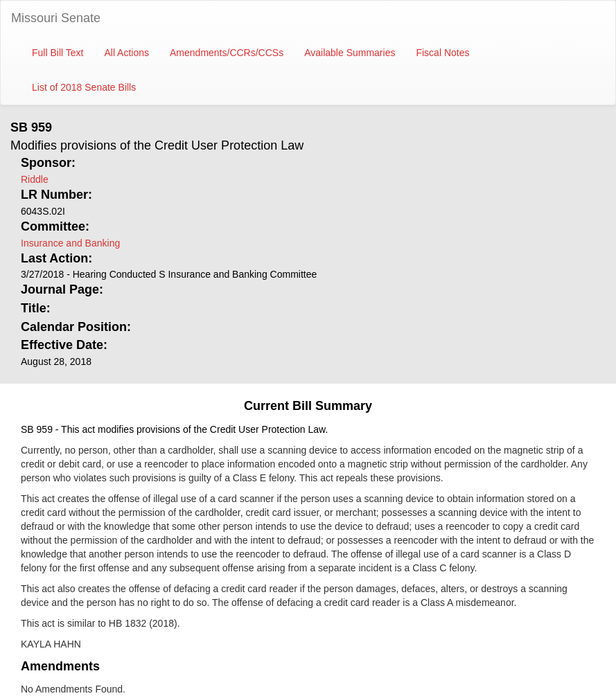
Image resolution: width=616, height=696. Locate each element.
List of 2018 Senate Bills (84, 87)
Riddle (35, 179)
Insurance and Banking (70, 243)
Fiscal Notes (442, 53)
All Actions (126, 53)
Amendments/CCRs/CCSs (227, 53)
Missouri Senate (56, 18)
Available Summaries (350, 53)
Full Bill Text (58, 53)
